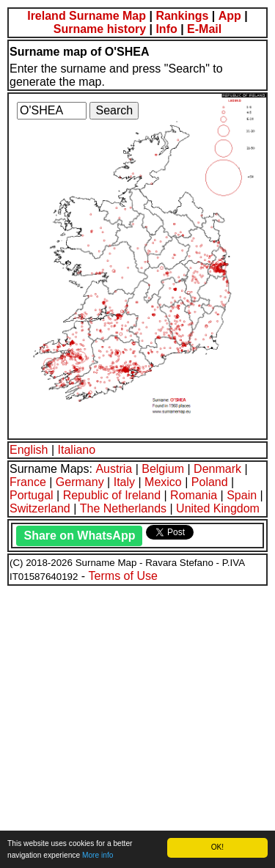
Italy (124, 482)
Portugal (32, 495)
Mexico (163, 482)
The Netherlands (123, 508)
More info (98, 855)
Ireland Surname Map (87, 16)
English (29, 450)
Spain (242, 495)
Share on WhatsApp (79, 536)
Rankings (182, 16)
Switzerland (40, 508)
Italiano (77, 450)
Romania (194, 495)
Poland (210, 482)
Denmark (217, 469)
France (28, 482)
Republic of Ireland (112, 495)
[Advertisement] (137, 725)
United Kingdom (218, 508)
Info (166, 29)
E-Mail (204, 29)
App (230, 16)
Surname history (100, 29)
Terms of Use (123, 576)
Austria (114, 469)
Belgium (163, 469)
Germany (80, 482)
